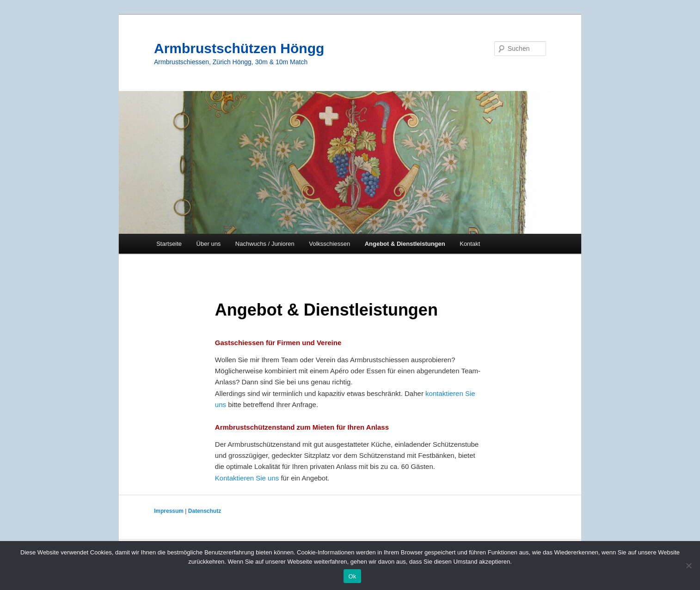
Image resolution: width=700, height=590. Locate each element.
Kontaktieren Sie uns (248, 478)
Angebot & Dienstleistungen (405, 244)
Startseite (169, 244)
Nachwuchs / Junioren (265, 244)
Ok (352, 576)
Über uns (209, 244)
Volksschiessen (329, 244)
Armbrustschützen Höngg (239, 48)
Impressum (169, 511)
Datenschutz (205, 511)
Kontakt (470, 244)
